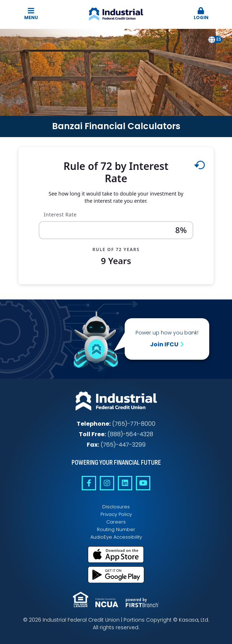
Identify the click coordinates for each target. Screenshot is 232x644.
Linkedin (125, 483)
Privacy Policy (116, 514)
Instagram (107, 483)
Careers (116, 522)
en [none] (212, 39)
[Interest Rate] (116, 230)
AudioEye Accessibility (116, 537)
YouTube (143, 483)
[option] (219, 40)
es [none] (219, 39)
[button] (201, 14)
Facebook (89, 483)
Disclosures (116, 507)
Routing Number (116, 529)
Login (201, 14)
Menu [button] (31, 14)
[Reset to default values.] (199, 167)
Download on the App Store (116, 555)
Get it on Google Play (116, 575)
